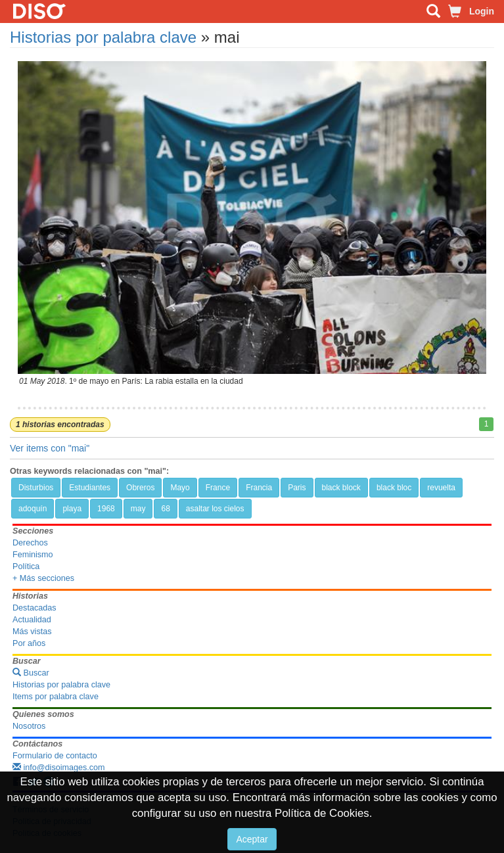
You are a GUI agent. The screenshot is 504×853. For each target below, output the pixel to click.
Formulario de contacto (55, 756)
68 (165, 509)
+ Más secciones (43, 578)
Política (26, 566)
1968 (106, 509)
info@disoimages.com (59, 768)
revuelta (441, 488)
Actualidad (32, 620)
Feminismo (33, 555)
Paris (297, 488)
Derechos (30, 543)
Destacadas (34, 608)
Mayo (180, 488)
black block (341, 488)
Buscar (31, 673)
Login (482, 11)
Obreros (140, 488)
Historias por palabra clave (103, 37)
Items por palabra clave (56, 697)
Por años (29, 643)
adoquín (33, 509)
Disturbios (36, 488)
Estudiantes (90, 488)
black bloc (394, 488)
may (138, 509)
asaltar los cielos (215, 509)
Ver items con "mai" (50, 448)
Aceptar (252, 839)
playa (72, 509)
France (218, 488)
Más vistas (32, 632)
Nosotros (29, 726)
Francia (259, 488)
